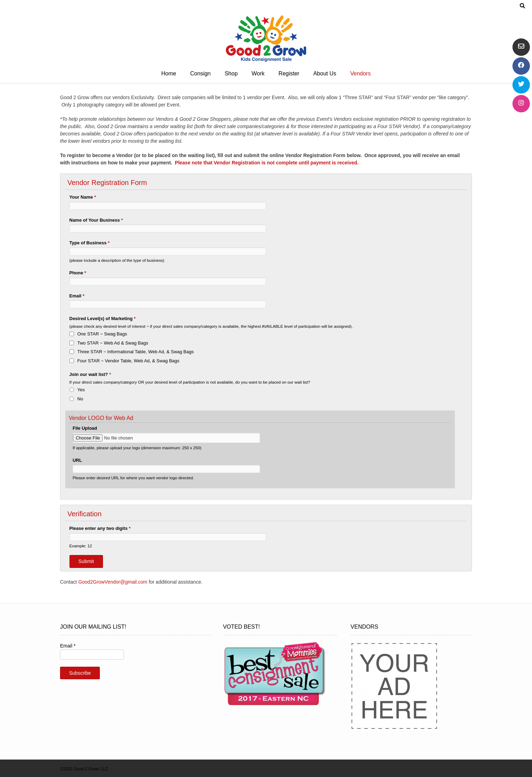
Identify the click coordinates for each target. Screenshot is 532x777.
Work (258, 73)
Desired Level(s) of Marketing (103, 319)
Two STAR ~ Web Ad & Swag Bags (113, 343)
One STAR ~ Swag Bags (102, 334)
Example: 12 (81, 546)
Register (289, 73)
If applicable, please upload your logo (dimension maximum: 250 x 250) (137, 448)
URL (77, 460)
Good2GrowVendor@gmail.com (113, 582)
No (80, 399)
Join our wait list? (90, 374)
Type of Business (90, 243)
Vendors (360, 73)
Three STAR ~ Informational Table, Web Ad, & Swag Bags (136, 352)
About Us (325, 73)
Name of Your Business (96, 220)
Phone (78, 273)
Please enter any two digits (100, 528)
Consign (201, 73)
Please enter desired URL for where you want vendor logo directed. (133, 478)
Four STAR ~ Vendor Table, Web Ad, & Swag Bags (128, 361)
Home (169, 73)
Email (77, 296)
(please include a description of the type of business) (117, 260)
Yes (81, 390)
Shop (231, 73)
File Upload (85, 428)
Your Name (83, 197)
